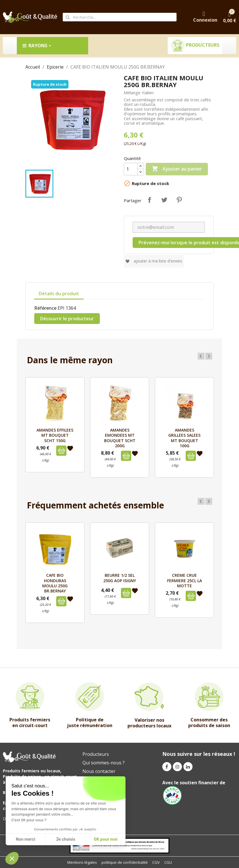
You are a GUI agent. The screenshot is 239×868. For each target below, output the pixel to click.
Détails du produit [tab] (59, 294)
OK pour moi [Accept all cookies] (106, 839)
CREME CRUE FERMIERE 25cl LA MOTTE (185, 580)
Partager (149, 200)
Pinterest (179, 200)
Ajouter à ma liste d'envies (154, 261)
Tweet (164, 200)
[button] (12, 858)
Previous (201, 356)
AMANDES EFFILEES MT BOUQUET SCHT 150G (55, 435)
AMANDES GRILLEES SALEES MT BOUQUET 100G (184, 438)
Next (209, 356)
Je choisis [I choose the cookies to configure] (66, 839)
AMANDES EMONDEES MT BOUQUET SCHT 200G (120, 438)
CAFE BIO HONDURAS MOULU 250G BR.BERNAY (55, 583)
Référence (45, 308)
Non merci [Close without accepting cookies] (25, 839)
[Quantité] (131, 169)
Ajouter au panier (177, 169)
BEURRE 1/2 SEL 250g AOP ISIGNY (120, 578)
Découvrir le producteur (67, 319)
